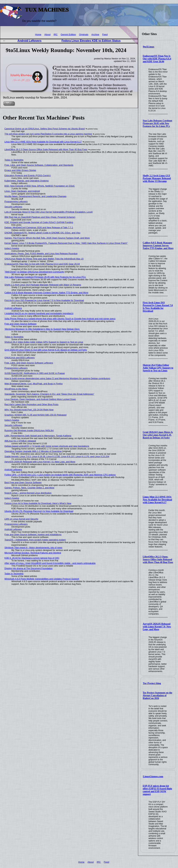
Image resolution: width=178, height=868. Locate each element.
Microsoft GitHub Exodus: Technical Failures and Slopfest (33, 553)
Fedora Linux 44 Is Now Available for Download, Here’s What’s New (38, 503)
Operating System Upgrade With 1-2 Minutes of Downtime (33, 451)
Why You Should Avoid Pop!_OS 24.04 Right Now (29, 410)
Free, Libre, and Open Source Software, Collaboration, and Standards (39, 165)
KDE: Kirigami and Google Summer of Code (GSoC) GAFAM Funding (39, 222)
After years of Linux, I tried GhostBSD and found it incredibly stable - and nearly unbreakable (50, 563)
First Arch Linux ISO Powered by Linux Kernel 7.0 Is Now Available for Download (158, 307)
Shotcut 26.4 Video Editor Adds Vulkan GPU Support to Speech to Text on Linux (158, 368)
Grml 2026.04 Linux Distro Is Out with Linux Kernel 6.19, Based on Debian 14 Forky (158, 435)
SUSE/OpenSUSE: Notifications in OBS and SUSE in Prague (35, 373)
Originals (84, 34)
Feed (105, 34)
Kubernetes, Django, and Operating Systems (27, 181)
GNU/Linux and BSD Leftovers (20, 358)
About (47, 34)
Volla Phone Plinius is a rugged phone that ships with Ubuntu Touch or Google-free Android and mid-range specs (60, 319)
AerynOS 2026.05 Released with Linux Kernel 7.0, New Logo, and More (157, 627)
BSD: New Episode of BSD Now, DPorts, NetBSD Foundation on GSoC (40, 186)
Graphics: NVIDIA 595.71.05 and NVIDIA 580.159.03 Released (35, 415)
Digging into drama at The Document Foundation (29, 568)
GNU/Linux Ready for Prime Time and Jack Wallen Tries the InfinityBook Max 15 (44, 259)
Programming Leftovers (16, 201)
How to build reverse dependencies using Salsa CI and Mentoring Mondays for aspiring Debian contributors (57, 378)
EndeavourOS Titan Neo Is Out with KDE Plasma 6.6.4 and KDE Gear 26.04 (157, 59)
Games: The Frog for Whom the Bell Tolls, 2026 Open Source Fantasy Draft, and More (47, 238)
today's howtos (12, 248)
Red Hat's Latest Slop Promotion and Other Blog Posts (31, 404)
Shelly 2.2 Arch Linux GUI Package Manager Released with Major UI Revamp (157, 178)
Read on (9, 103)
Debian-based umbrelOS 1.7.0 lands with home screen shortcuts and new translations (47, 446)
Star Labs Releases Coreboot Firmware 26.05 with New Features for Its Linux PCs (157, 123)
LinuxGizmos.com (153, 776)
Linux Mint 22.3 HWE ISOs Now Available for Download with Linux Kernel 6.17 (157, 500)
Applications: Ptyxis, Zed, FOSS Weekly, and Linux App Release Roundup (41, 254)
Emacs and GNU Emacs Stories (20, 170)
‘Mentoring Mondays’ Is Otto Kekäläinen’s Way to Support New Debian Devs (42, 329)
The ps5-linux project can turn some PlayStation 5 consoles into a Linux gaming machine (48, 134)
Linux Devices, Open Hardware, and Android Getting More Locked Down (40, 399)
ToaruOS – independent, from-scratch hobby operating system (35, 540)
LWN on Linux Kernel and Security (21, 519)
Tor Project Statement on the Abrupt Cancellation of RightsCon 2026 (157, 695)
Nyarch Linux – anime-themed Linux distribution (28, 493)
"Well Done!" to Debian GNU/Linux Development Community (34, 272)
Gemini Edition (68, 34)
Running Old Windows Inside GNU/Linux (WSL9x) (29, 430)
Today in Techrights (14, 160)
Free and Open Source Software (21, 324)
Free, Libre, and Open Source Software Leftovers (29, 363)
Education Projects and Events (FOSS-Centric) (28, 175)
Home (38, 34)
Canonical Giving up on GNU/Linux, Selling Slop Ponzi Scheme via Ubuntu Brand (45, 129)
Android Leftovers (30, 41)
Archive (95, 34)
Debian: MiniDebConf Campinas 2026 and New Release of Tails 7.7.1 (39, 227)
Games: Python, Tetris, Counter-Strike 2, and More (29, 488)
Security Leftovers (13, 207)
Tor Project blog (152, 683)
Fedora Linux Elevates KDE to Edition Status (91, 41)
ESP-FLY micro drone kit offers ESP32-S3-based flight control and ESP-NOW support (157, 790)
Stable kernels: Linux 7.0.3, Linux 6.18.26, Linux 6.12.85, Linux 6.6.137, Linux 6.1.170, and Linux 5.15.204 (57, 456)
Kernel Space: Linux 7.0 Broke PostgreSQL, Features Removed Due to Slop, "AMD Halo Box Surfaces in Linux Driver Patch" (66, 243)
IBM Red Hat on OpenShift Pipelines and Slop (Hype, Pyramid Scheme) (40, 217)
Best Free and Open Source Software (23, 482)
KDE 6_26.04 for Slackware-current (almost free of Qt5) (32, 558)
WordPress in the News (16, 389)
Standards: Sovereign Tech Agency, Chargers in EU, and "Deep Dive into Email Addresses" (49, 394)
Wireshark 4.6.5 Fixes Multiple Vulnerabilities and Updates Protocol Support (42, 579)
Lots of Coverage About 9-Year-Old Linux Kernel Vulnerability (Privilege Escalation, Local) (49, 212)
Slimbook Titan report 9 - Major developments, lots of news (33, 548)
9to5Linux (149, 47)
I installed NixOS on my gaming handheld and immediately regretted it (39, 313)
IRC (56, 34)
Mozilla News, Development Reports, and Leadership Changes (35, 196)
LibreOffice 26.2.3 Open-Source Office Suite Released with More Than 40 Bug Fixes (158, 559)
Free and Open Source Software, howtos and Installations (33, 535)
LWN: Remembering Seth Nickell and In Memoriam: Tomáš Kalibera (38, 436)
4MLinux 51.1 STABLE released (20, 441)
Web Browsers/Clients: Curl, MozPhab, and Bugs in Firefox (34, 384)
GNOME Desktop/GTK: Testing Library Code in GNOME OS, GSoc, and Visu (42, 233)
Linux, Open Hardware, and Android (22, 191)
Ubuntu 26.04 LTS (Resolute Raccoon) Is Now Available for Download (39, 511)
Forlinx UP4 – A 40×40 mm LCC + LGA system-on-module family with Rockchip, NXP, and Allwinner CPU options (60, 475)
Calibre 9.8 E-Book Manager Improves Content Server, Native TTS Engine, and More (158, 246)
